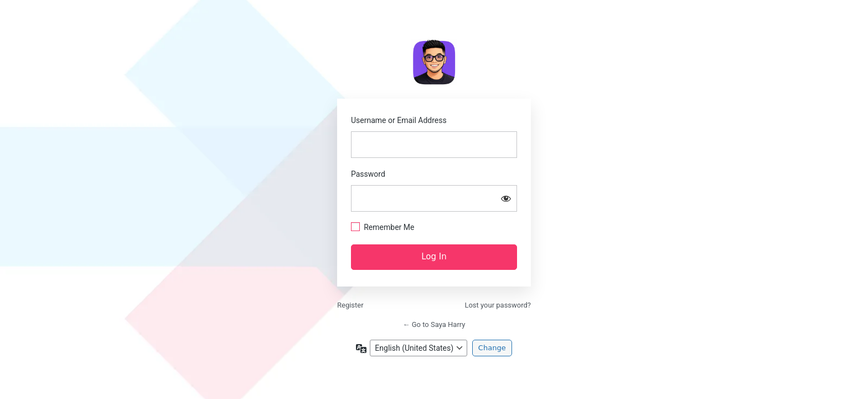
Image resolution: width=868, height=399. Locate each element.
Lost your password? (498, 305)
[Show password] (506, 198)
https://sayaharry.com (434, 62)
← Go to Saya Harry (434, 324)
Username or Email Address (399, 120)
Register (350, 305)
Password (368, 174)
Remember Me (389, 227)
